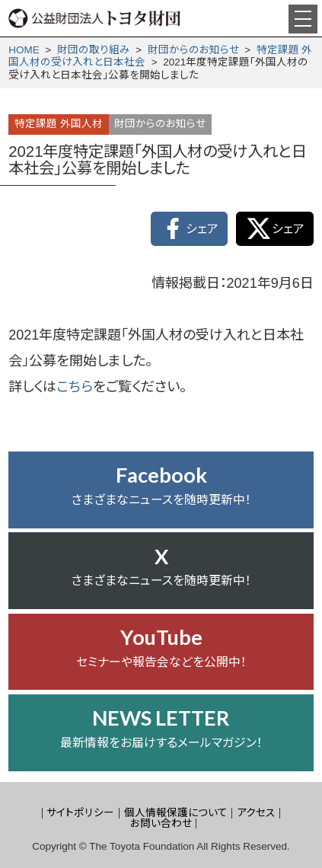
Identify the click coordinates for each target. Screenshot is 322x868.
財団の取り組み (94, 50)
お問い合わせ (161, 823)
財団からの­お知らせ (193, 50)
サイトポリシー (80, 813)
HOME (24, 50)
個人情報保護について (176, 813)
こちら (75, 387)
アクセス (256, 813)
